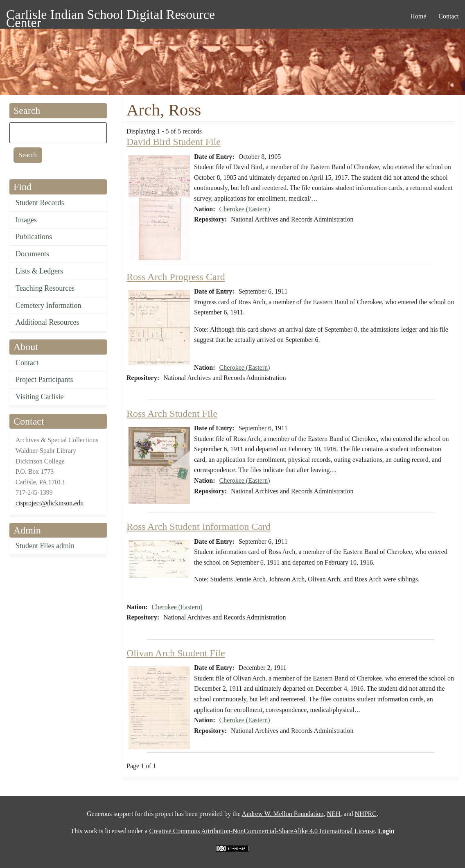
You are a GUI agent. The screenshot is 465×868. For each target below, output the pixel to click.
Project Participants (44, 380)
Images (26, 220)
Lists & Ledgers (39, 271)
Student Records (40, 203)
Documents (32, 254)
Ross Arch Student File (172, 414)
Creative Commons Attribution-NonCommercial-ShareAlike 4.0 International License (262, 831)
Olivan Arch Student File (176, 653)
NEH (334, 814)
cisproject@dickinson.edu (50, 503)
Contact (27, 363)
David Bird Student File (174, 142)
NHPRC (366, 814)
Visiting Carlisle (40, 397)
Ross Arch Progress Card (176, 277)
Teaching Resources (45, 288)
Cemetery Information (48, 305)
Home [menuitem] (418, 16)
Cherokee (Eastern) (245, 209)
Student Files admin (45, 546)
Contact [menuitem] (449, 16)
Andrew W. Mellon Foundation (283, 814)
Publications (34, 237)
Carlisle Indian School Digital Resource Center (111, 16)
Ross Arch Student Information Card (199, 527)
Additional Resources (47, 322)
